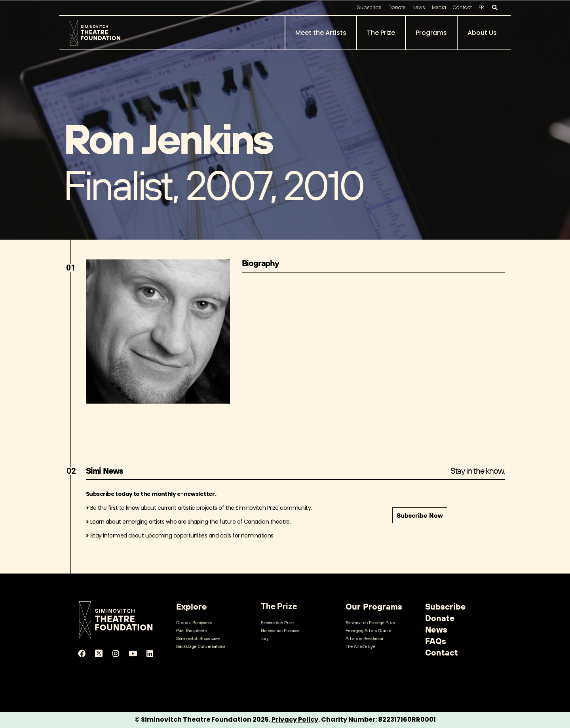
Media (439, 7)
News (419, 7)
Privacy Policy (295, 719)
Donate (397, 7)
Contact (462, 7)
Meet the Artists (321, 33)
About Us (482, 33)
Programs (431, 33)
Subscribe (369, 7)
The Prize (381, 33)
